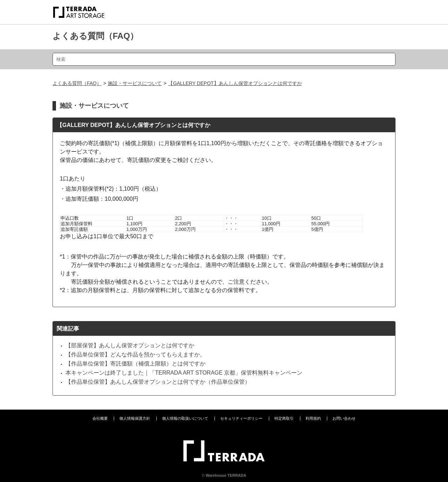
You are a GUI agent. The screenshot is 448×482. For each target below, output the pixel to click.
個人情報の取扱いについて (185, 418)
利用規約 (313, 418)
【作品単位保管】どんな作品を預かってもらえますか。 (135, 355)
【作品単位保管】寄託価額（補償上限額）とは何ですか (135, 364)
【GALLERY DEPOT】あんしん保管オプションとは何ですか (235, 83)
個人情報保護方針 (135, 418)
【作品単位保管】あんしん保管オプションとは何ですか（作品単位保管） (158, 382)
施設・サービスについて (135, 83)
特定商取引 (284, 418)
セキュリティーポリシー (241, 418)
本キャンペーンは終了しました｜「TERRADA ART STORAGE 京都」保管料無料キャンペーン (184, 373)
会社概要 (100, 418)
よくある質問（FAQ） (95, 36)
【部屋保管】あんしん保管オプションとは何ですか (130, 345)
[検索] (224, 59)
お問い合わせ (344, 418)
